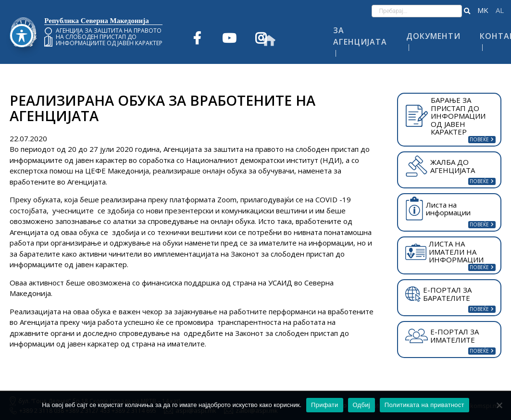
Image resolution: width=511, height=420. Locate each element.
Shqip (500, 10)
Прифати (324, 405)
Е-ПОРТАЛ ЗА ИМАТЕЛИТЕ (442, 336)
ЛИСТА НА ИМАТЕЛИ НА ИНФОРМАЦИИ (444, 252)
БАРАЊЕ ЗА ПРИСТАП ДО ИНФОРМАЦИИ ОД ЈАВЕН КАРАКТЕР (445, 116)
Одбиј (361, 405)
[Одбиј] (499, 405)
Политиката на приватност (424, 405)
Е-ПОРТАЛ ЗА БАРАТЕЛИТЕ (438, 294)
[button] (467, 11)
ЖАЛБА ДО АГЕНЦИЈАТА (440, 166)
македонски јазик (483, 10)
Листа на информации (438, 209)
